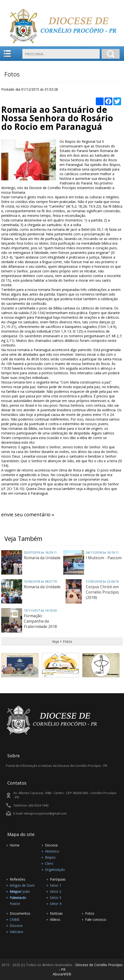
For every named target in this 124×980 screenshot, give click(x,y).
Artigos (15, 891)
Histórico (52, 851)
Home (15, 845)
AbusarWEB (62, 974)
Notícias (56, 913)
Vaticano (17, 932)
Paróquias (58, 879)
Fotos (12, 74)
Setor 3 (56, 898)
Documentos (20, 913)
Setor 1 (56, 885)
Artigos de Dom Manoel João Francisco (22, 886)
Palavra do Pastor (18, 898)
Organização (55, 870)
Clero (49, 863)
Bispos (50, 857)
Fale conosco (96, 919)
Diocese (51, 845)
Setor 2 (56, 891)
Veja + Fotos (62, 641)
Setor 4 (56, 904)
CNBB (15, 919)
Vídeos (55, 919)
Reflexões (18, 879)
